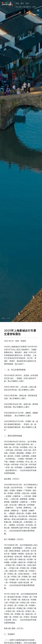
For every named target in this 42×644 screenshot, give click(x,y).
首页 (3, 321)
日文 (27, 3)
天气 (34, 7)
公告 (9, 321)
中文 (17, 3)
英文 (22, 3)
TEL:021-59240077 (23, 7)
